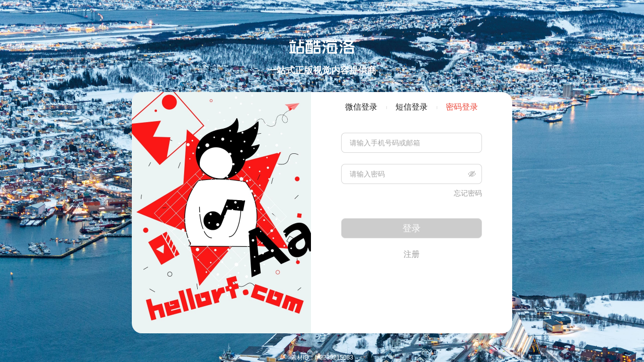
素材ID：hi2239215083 (322, 357)
